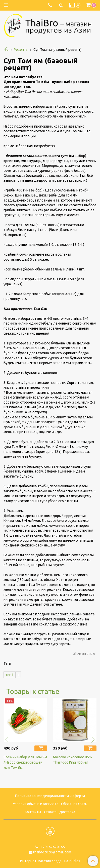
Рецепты (21, 50)
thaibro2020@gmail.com (52, 852)
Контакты (33, 812)
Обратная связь (74, 804)
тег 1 (9, 675)
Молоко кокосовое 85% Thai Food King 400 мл (72, 760)
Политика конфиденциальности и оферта (50, 796)
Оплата (50, 812)
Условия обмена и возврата (36, 804)
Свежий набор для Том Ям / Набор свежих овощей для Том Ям (25, 762)
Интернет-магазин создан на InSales (50, 861)
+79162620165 (52, 847)
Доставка (67, 812)
